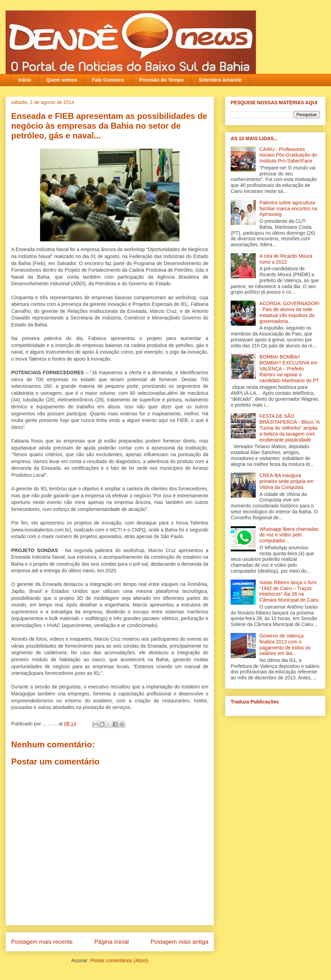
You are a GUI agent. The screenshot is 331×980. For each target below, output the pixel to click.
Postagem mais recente (42, 942)
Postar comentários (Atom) (119, 960)
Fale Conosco (108, 80)
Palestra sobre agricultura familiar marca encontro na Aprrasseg (288, 209)
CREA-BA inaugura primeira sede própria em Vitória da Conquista (287, 481)
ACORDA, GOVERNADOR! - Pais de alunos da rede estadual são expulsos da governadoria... (290, 312)
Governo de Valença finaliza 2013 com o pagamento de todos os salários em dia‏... (285, 644)
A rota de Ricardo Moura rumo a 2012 (286, 259)
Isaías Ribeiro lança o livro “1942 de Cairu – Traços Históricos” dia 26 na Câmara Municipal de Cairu (289, 591)
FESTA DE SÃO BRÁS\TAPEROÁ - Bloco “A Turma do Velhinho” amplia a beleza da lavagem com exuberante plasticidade (290, 428)
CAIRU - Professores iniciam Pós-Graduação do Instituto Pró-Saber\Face (288, 155)
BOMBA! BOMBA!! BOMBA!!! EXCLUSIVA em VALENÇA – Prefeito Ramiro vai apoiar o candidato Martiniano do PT (289, 368)
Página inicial (112, 942)
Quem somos (62, 80)
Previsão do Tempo (161, 80)
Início (25, 80)
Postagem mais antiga (179, 942)
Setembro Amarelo (220, 80)
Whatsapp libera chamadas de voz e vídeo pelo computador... (289, 535)
